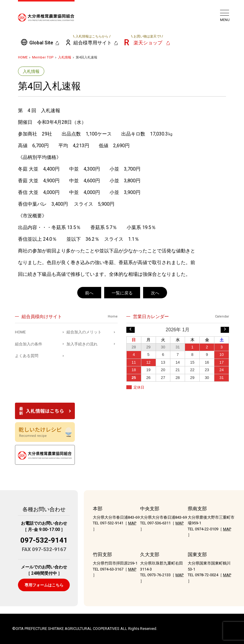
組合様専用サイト (92, 40)
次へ (155, 293)
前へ (89, 293)
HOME (23, 57)
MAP (132, 523)
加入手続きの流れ (82, 344)
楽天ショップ (147, 40)
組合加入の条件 (29, 344)
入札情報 (65, 57)
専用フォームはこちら (44, 585)
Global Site (41, 43)
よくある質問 (27, 356)
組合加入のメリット (84, 332)
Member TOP (43, 57)
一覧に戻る (122, 293)
